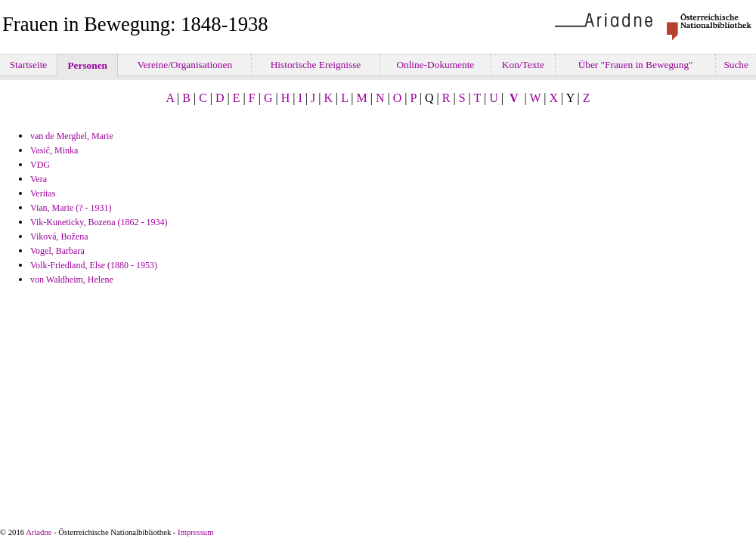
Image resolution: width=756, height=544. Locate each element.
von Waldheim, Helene (72, 280)
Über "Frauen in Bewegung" (635, 65)
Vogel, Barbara (57, 251)
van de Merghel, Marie (72, 136)
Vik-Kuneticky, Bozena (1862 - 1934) (99, 222)
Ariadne (39, 532)
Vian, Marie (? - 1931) (71, 208)
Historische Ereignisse (315, 65)
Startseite (28, 65)
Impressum (195, 532)
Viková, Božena (59, 236)
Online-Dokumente (435, 65)
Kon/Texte (524, 65)
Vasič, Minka (54, 150)
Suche (736, 65)
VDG (40, 165)
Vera (39, 179)
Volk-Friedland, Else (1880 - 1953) (94, 265)
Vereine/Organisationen (184, 65)
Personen (87, 65)
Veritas (43, 193)
